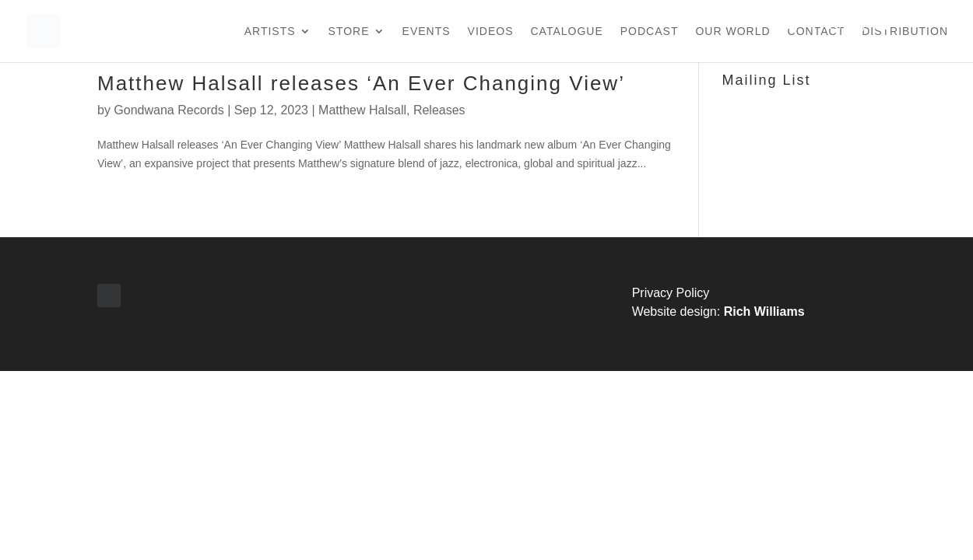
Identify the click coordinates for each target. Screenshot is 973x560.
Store (349, 31)
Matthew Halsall (362, 110)
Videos (491, 31)
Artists (270, 31)
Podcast (650, 31)
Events (427, 31)
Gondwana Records (169, 110)
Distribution (905, 31)
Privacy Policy (671, 293)
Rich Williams (764, 311)
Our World (732, 31)
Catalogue (567, 31)
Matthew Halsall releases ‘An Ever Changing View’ (361, 83)
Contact (817, 31)
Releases (439, 110)
